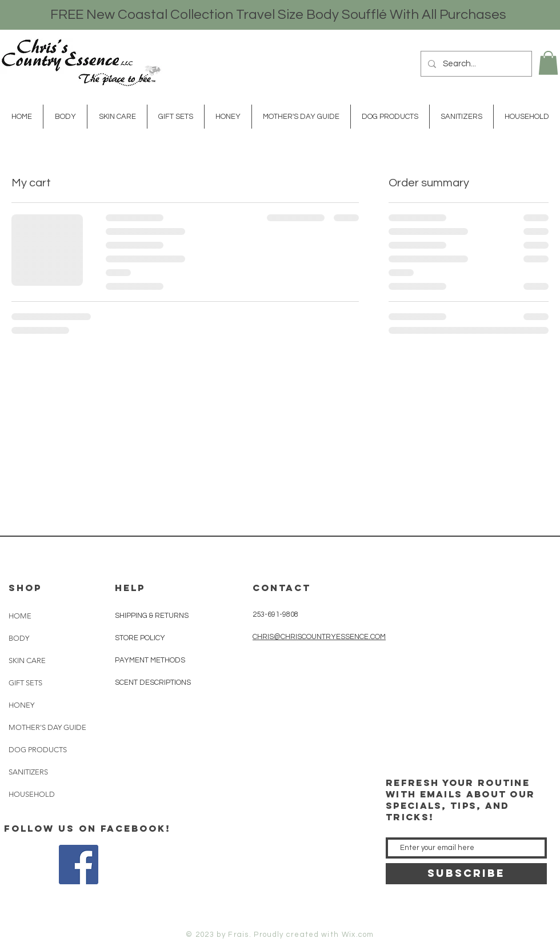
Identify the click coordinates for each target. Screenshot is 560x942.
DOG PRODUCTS (38, 750)
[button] (548, 63)
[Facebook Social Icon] (79, 865)
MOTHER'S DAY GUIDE (47, 727)
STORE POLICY (141, 638)
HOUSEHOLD (32, 794)
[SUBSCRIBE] (466, 874)
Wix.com (358, 935)
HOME (20, 616)
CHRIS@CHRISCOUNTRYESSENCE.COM (319, 637)
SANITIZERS (28, 772)
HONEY (21, 705)
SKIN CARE (27, 660)
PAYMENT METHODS (150, 660)
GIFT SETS (25, 683)
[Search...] (475, 64)
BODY (19, 638)
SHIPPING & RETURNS (152, 616)
